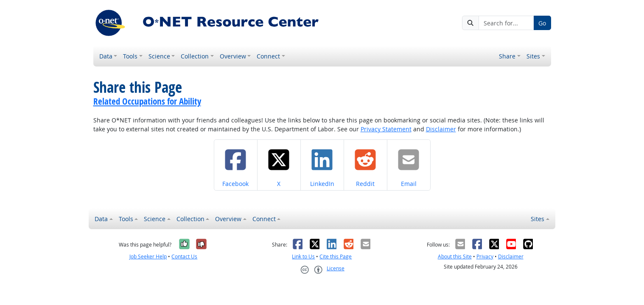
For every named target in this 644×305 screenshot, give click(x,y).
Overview (233, 56)
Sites (533, 56)
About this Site (455, 256)
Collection (195, 56)
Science (159, 56)
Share (507, 56)
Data (106, 56)
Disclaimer (441, 129)
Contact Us (184, 256)
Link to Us (303, 256)
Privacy (485, 256)
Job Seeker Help (148, 256)
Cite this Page (336, 256)
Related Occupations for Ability (147, 101)
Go (542, 23)
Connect (268, 56)
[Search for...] (506, 23)
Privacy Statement (386, 129)
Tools (130, 56)
